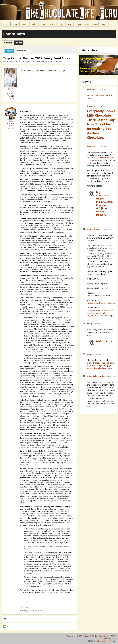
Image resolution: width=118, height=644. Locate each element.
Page (36, 61)
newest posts (22, 51)
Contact (71, 636)
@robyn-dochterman (11, 90)
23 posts (11, 99)
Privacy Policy (110, 639)
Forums (15, 24)
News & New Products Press (25, 61)
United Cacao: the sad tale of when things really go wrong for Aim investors (100, 365)
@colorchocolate (95, 229)
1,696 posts (11, 128)
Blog (43, 24)
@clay (11, 121)
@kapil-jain (92, 89)
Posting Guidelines (100, 636)
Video (35, 24)
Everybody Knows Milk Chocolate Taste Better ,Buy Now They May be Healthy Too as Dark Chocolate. (101, 124)
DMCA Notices (83, 636)
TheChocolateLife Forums (105, 641)
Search (104, 24)
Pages (61, 24)
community (7, 61)
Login (78, 24)
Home (5, 24)
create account (91, 24)
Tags (70, 24)
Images (25, 24)
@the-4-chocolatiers (96, 376)
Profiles (52, 24)
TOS (113, 636)
